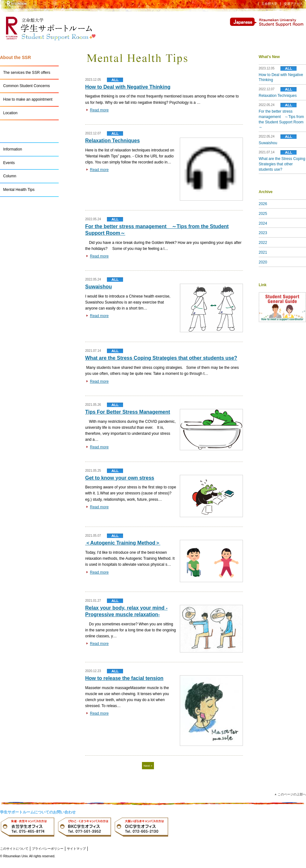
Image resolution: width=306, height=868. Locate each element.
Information (13, 149)
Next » (148, 766)
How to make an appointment (28, 99)
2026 (263, 204)
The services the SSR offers (27, 73)
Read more (99, 110)
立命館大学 (269, 4)
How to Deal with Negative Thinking (128, 87)
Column (10, 176)
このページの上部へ (292, 794)
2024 (263, 223)
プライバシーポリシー (48, 849)
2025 (263, 214)
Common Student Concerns (26, 86)
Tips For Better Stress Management (128, 412)
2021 (263, 252)
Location (10, 113)
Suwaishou (98, 287)
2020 (263, 262)
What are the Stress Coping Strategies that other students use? (161, 358)
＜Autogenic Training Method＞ (123, 543)
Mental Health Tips (19, 190)
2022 (263, 243)
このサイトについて (14, 849)
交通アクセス (293, 4)
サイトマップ (76, 849)
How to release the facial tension (124, 678)
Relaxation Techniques (112, 141)
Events (9, 163)
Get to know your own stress (120, 478)
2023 (263, 233)
